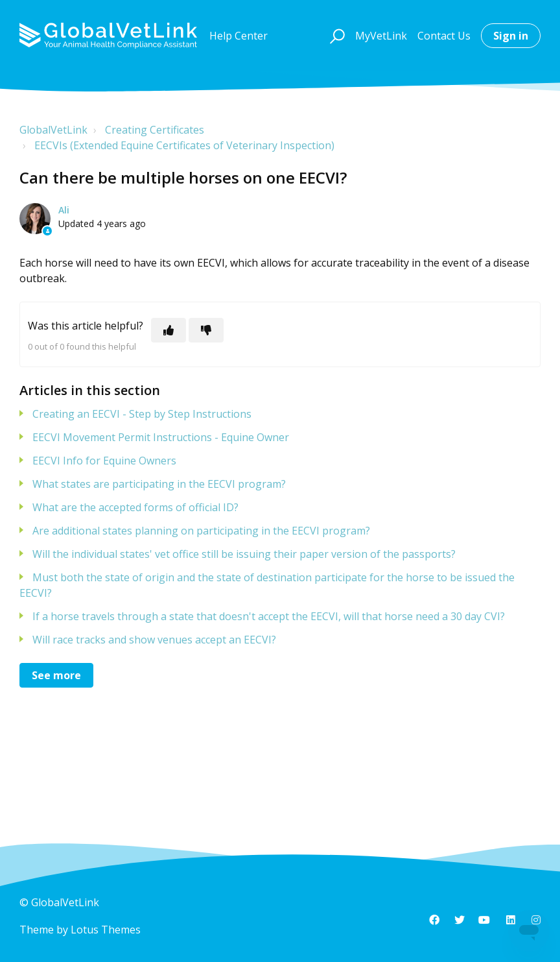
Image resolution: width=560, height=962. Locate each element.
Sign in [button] (511, 36)
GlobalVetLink (53, 130)
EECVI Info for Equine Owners (104, 461)
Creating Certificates (155, 130)
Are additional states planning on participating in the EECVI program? (201, 531)
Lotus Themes (106, 930)
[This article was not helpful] (206, 330)
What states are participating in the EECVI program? (159, 484)
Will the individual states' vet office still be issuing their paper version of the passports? (244, 554)
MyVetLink (381, 36)
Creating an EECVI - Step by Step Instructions (142, 414)
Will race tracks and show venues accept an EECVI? (154, 640)
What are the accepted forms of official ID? (135, 507)
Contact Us (444, 36)
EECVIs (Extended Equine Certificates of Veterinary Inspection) (184, 145)
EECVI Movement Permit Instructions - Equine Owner (161, 437)
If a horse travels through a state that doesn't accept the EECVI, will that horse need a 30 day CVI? (269, 616)
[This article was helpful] (169, 330)
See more (56, 675)
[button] (335, 36)
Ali (64, 210)
